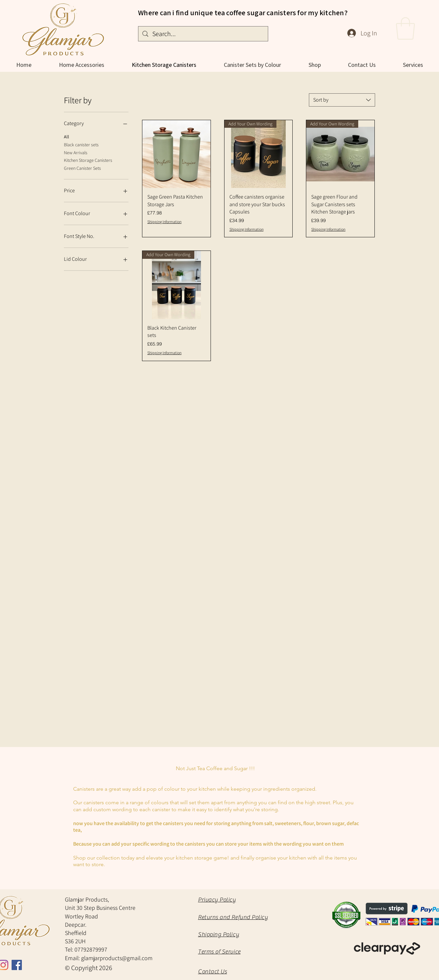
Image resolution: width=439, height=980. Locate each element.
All (67, 136)
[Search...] (203, 34)
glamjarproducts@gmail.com (117, 958)
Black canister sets (81, 144)
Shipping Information (164, 222)
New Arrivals (76, 152)
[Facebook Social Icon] (17, 965)
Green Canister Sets (82, 168)
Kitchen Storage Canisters (88, 160)
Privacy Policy (217, 900)
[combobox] (342, 100)
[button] (405, 28)
